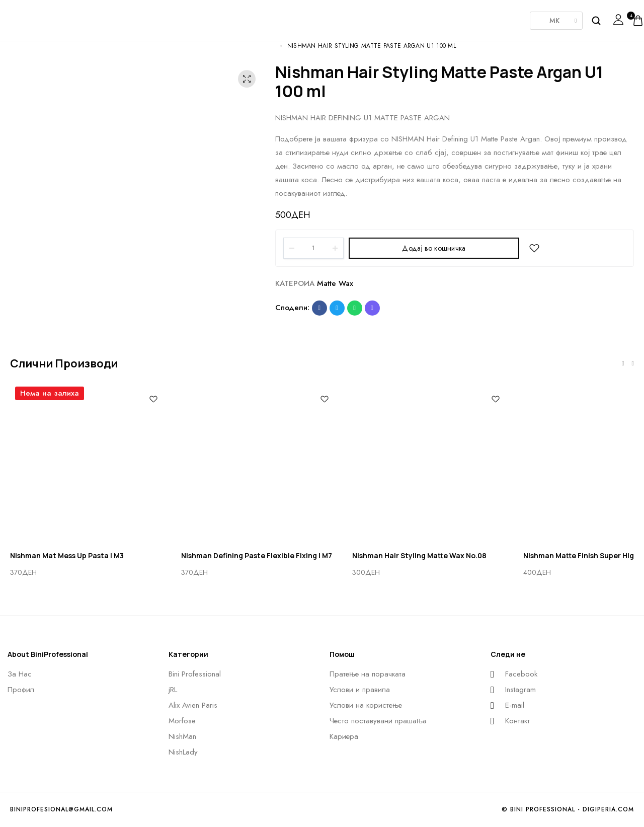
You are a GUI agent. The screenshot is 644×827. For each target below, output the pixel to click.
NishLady (418, 15)
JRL (216, 17)
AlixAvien (267, 17)
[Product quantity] (313, 248)
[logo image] (38, 20)
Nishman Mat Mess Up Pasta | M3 (67, 555)
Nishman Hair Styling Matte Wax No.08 (419, 555)
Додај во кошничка (434, 248)
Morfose (317, 17)
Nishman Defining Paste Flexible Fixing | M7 (257, 555)
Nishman (367, 17)
